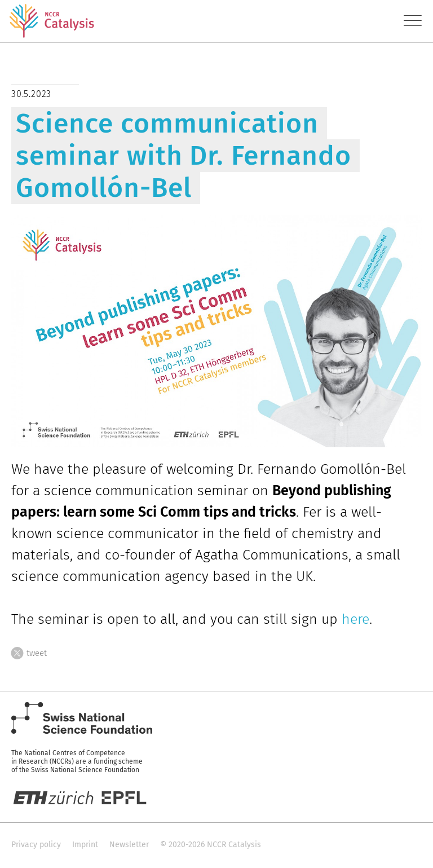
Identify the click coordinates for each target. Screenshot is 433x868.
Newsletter (129, 845)
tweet (29, 651)
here (355, 619)
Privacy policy (36, 845)
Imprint (85, 845)
